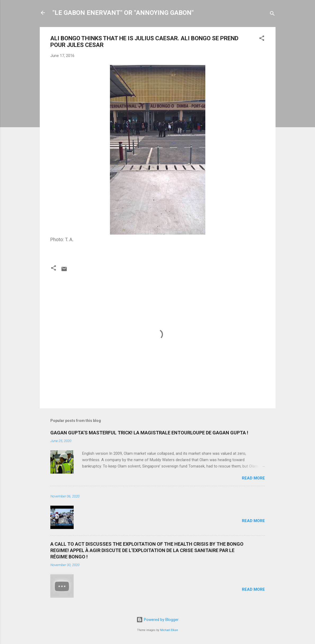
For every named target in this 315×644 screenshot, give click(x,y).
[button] (262, 39)
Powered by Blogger (157, 620)
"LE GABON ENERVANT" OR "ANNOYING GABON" (123, 13)
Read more (253, 478)
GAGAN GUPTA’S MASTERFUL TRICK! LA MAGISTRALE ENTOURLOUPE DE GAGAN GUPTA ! (149, 433)
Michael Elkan (169, 630)
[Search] (272, 14)
